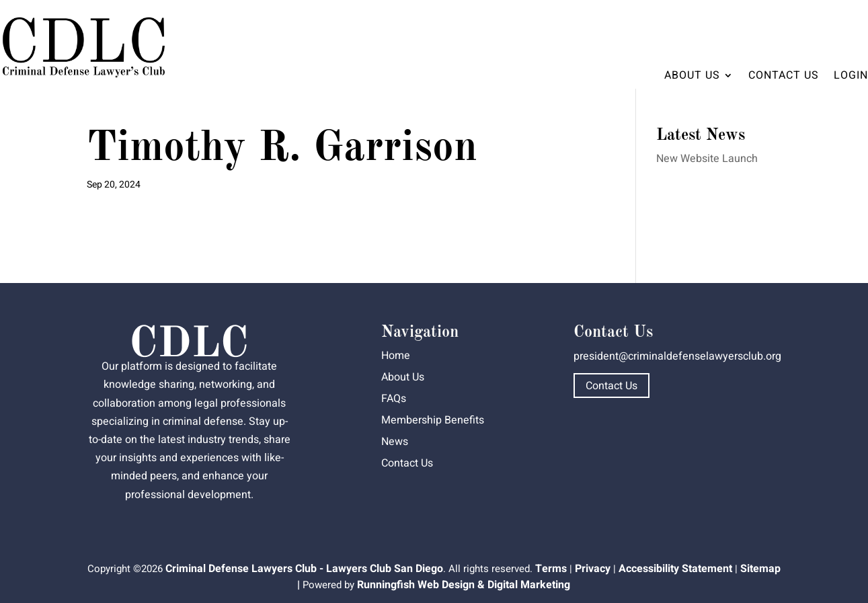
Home (396, 356)
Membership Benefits (433, 420)
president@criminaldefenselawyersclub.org (677, 356)
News (395, 442)
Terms (551, 569)
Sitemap (760, 569)
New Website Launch (707, 159)
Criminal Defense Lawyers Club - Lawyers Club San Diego (304, 569)
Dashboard (830, 24)
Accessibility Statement (675, 569)
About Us (692, 75)
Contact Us (784, 75)
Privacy (593, 569)
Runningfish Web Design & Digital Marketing (464, 585)
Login (851, 75)
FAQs (394, 399)
